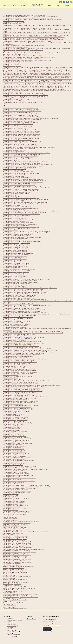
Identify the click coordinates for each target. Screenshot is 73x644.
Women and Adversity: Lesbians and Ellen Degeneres (16, 490)
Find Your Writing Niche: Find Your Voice (13, 462)
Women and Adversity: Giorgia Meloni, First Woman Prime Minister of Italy (21, 136)
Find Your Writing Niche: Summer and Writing (14, 540)
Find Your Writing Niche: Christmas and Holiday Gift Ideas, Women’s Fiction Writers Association (26, 485)
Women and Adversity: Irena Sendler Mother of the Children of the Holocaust (21, 214)
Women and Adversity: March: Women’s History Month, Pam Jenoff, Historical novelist (23, 154)
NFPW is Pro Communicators (10, 520)
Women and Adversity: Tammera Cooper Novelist (15, 276)
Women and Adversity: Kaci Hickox (11, 495)
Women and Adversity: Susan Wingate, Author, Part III (16, 249)
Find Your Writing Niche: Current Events (13, 445)
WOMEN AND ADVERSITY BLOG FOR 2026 (13, 24)
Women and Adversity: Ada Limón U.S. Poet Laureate (16, 101)
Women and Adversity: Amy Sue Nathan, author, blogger (16, 394)
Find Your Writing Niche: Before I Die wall (13, 433)
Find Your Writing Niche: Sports (11, 497)
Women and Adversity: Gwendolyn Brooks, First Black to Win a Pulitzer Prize (21, 191)
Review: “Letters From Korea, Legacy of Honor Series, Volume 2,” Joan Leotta (21, 594)
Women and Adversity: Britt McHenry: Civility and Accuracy (17, 458)
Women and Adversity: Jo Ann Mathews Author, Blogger (16, 265)
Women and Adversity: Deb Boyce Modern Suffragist (15, 239)
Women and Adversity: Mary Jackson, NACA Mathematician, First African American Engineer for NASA (27, 349)
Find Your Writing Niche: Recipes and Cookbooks (15, 436)
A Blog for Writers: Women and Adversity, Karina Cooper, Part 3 (18, 545)
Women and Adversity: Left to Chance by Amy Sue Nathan (17, 321)
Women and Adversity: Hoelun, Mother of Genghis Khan (16, 215)
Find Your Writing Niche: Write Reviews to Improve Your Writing (18, 468)
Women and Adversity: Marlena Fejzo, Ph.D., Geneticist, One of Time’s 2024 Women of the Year (25, 95)
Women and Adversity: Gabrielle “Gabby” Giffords (15, 358)
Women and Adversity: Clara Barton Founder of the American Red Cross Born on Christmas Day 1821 (27, 231)
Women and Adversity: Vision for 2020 (12, 268)
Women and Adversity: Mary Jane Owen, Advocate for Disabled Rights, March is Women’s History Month (28, 18)
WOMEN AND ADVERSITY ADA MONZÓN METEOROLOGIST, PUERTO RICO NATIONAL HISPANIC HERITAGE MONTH (31, 38)
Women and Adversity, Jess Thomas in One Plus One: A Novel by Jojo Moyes (21, 522)
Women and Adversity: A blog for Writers (13, 591)
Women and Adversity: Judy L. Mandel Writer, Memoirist (16, 284)
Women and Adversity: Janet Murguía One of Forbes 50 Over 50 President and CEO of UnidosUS (26, 96)
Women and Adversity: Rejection (11, 510)
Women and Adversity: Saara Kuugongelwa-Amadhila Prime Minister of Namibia (22, 141)
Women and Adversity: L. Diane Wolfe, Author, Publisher (16, 263)
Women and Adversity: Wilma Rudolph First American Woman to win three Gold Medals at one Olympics (28, 188)
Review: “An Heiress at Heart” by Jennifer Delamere (15, 596)
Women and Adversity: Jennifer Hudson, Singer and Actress (17, 407)
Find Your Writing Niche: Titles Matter (12, 565)
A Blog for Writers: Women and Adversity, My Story (15, 539)
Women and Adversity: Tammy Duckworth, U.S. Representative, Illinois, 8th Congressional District (26, 487)
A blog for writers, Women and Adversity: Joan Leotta (16, 580)
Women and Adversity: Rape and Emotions (13, 484)
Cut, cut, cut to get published (10, 517)
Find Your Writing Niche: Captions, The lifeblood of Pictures (17, 529)
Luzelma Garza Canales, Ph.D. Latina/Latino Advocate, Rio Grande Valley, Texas (22, 237)
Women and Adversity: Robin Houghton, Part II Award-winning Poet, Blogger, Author (23, 289)
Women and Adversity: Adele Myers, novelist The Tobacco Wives (18, 127)
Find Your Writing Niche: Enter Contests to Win (14, 471)
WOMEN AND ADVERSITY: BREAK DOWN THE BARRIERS (17, 324)
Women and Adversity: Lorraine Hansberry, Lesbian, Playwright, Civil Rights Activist (23, 94)
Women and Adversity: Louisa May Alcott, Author (15, 327)
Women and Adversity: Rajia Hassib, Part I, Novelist (15, 260)
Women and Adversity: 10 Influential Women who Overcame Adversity (20, 478)
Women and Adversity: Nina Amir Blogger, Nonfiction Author (17, 285)
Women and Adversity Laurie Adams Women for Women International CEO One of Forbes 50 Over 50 (27, 28)
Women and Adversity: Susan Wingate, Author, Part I (15, 252)
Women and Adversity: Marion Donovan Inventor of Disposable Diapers (20, 115)
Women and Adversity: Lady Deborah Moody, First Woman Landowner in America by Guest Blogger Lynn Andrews (30, 288)
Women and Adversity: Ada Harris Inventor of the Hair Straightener (19, 121)
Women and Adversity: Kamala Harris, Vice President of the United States (20, 156)
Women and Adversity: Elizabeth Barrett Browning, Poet (16, 323)
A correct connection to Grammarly (12, 429)
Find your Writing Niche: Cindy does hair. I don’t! (15, 558)
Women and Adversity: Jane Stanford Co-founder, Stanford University (20, 334)
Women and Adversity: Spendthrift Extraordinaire (15, 501)
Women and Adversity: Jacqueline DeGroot (13, 585)
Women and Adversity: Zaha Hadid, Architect (14, 320)
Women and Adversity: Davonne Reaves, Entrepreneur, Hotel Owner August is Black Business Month (27, 41)
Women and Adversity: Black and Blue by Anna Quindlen (16, 513)
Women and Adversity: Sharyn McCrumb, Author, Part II (16, 271)
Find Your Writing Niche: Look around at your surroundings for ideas (19, 552)
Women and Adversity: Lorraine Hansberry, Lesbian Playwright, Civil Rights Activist (23, 109)
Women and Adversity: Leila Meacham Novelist (14, 278)
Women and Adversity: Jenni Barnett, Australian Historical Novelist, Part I (20, 282)
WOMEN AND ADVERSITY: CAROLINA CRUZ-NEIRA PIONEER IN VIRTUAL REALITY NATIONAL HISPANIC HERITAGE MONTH (33, 40)
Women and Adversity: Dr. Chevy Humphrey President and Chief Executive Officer (23, 56)
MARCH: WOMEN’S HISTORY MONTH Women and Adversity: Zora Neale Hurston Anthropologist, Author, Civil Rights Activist (33, 331)
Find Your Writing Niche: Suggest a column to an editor (16, 474)
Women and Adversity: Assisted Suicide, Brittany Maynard (17, 493)
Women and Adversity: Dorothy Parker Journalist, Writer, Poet (18, 345)
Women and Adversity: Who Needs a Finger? (13, 449)
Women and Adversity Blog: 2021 (11, 230)
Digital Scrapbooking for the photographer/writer (15, 600)
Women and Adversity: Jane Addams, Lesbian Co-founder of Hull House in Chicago (23, 111)
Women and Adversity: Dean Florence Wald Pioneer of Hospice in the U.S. (20, 382)
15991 (4, 51)
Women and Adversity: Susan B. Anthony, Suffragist (15, 336)
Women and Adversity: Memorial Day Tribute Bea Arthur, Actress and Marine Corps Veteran (25, 397)
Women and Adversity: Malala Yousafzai (12, 504)
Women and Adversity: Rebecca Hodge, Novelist (14, 262)
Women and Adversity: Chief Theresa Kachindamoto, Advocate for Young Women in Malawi (25, 212)
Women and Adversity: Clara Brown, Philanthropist (15, 218)
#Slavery (9, 623)
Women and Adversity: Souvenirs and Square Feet (15, 452)
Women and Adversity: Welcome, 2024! (12, 125)
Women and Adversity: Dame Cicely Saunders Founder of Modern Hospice (21, 384)
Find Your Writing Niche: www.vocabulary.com (14, 459)
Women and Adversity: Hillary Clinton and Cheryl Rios (16, 455)
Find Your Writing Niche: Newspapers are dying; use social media (18, 439)
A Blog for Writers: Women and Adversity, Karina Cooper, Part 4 (18, 542)
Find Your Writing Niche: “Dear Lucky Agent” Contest (16, 506)
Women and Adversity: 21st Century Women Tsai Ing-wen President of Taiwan (21, 163)
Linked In (68, 2)
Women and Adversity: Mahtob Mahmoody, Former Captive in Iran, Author (21, 405)
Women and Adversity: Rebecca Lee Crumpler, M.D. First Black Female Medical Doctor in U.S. (25, 204)
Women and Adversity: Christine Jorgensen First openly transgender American (22, 308)
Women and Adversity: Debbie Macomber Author (15, 340)
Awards (49, 5)
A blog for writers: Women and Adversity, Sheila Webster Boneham (19, 567)
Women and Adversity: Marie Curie (11, 197)
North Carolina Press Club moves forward (13, 533)
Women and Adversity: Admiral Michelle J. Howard (15, 201)
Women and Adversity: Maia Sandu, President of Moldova (17, 143)
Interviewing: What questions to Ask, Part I (13, 571)
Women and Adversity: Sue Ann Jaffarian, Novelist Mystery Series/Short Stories (22, 242)
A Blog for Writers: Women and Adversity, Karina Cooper (16, 551)
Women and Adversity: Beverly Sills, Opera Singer (15, 326)
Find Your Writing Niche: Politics (11, 494)
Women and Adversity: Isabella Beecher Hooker (14, 210)
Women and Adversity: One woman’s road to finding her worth (18, 475)
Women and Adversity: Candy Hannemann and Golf (15, 420)
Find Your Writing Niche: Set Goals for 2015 (13, 479)
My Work (23, 5)
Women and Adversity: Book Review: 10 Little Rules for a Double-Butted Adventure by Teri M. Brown (27, 60)
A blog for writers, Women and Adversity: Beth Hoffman (16, 587)
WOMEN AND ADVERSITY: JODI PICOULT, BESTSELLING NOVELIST (19, 269)
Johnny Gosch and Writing (9, 593)
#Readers (9, 622)
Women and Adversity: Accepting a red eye (13, 434)
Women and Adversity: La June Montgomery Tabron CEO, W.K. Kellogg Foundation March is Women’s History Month (31, 17)
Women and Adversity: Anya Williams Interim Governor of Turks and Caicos (21, 146)
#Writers (9, 629)
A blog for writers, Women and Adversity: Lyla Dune (15, 572)
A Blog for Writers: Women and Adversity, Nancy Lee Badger (17, 562)
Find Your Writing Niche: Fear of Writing (13, 530)
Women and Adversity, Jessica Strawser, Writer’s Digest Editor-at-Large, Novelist (22, 342)
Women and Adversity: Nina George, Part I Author (15, 257)
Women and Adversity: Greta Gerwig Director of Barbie (16, 99)
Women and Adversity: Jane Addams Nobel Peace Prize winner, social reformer (22, 311)
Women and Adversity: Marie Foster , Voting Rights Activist (17, 207)
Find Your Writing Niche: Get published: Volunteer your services (18, 511)
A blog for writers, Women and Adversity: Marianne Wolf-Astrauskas (19, 588)
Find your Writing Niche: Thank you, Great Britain (15, 538)
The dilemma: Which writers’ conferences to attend (15, 609)
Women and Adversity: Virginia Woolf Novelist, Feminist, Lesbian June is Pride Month (23, 50)
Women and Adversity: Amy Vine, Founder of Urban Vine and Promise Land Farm (22, 120)
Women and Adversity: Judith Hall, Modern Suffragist (16, 244)
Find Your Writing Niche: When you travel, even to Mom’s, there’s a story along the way (24, 549)
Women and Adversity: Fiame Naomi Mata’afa (14, 176)
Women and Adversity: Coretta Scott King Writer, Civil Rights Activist (19, 371)
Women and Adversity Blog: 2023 (11, 160)
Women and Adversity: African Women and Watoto (15, 472)
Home (5, 5)
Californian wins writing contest (11, 519)
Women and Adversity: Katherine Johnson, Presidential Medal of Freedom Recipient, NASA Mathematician (28, 352)
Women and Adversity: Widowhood (11, 507)
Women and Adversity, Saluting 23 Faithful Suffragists (16, 246)
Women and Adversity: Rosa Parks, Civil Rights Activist (16, 226)
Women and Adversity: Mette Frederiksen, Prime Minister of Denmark (20, 172)
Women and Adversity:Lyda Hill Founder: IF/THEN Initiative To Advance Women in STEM (24, 15)
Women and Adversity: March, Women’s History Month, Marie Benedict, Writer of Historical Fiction (27, 153)
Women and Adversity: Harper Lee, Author (13, 404)
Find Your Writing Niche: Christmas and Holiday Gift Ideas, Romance (19, 488)
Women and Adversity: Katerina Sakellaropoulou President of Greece (19, 157)
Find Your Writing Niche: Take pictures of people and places (17, 543)
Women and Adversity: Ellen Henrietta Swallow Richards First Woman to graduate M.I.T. (24, 137)
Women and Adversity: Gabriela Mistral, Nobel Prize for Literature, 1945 (20, 398)
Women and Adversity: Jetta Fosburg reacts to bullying (16, 498)
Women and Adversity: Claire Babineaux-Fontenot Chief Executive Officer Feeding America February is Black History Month (33, 20)
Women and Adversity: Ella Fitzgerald (12, 205)
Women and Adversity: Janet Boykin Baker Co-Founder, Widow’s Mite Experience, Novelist (24, 300)
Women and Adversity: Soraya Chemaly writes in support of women (19, 481)
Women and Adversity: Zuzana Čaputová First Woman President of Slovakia (21, 138)
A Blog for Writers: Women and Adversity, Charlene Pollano (17, 559)
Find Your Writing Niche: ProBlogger (12, 426)
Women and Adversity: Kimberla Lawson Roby (14, 414)
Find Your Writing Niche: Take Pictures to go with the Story (17, 523)
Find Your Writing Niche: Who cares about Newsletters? (16, 453)
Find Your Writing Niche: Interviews (12, 416)
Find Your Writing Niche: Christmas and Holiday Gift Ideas (17, 491)
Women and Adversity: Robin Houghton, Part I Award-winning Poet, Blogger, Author (23, 291)
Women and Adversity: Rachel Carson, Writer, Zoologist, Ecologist (19, 360)
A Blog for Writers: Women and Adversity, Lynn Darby (16, 553)
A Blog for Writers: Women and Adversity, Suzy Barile (16, 417)
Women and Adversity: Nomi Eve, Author (13, 379)
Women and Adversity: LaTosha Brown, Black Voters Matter (17, 62)
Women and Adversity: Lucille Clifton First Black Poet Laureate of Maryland (21, 198)
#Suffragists (13, 636)
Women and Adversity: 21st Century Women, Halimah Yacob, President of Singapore (23, 179)
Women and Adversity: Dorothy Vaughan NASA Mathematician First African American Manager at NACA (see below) (30, 350)
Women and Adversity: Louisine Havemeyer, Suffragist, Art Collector (19, 228)
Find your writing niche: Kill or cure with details (14, 514)
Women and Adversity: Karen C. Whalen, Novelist (15, 128)
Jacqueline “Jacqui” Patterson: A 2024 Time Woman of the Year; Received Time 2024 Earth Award (26, 98)
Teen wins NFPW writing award (10, 516)
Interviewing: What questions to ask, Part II (13, 568)
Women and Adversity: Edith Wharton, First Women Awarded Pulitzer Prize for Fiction (24, 353)
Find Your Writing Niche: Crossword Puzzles (14, 424)
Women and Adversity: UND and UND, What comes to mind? (17, 178)
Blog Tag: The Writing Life (9, 535)
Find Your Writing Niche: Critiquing (11, 477)
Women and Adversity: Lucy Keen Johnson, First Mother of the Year (19, 149)
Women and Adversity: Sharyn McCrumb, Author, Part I (16, 272)
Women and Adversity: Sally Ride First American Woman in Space (19, 356)
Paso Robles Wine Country (9, 604)
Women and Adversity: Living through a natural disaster (16, 221)
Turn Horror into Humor (9, 575)
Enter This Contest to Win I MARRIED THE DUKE (15, 527)
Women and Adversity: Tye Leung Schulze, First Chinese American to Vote (21, 208)
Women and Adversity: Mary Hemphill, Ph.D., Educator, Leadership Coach (21, 123)
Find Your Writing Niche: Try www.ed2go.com (14, 561)
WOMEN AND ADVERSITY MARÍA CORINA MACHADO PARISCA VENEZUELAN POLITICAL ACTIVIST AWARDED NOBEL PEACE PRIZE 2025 (36, 35)
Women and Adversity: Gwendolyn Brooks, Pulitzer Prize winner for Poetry (21, 401)
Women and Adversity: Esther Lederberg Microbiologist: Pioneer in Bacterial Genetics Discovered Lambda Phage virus (31, 118)
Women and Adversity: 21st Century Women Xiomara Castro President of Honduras (23, 166)
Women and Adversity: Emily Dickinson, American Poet (16, 400)
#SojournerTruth (11, 624)
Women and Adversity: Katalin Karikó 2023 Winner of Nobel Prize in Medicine (21, 134)
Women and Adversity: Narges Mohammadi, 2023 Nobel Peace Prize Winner (21, 133)
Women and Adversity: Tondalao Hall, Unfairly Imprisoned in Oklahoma (20, 224)
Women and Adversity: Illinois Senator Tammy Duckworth (17, 307)
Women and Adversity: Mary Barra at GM (13, 427)
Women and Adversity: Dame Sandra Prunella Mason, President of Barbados (21, 173)
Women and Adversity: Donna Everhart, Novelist (14, 150)
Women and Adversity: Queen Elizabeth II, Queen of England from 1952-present (22, 186)
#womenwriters (11, 627)
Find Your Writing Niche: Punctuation (12, 564)
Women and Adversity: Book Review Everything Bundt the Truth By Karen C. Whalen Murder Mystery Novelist (29, 57)
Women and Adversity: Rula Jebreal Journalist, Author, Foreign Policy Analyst (21, 390)
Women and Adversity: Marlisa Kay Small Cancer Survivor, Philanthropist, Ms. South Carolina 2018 (26, 305)
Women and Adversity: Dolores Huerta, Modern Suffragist (17, 236)
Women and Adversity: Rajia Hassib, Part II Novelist (15, 259)
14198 (4, 104)
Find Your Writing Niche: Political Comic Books (14, 450)
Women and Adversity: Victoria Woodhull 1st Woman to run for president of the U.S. (23, 391)
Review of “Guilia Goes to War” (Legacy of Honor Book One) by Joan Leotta (21, 597)
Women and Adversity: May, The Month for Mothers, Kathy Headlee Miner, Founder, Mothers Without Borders (29, 147)
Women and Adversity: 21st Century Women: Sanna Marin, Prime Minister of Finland (23, 182)
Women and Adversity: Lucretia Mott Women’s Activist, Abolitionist (19, 339)
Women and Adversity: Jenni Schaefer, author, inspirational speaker (19, 403)
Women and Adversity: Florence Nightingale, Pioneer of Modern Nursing (20, 362)
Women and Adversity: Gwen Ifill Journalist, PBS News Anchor (18, 376)
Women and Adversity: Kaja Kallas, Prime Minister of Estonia (17, 159)
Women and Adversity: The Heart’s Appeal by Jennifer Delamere (18, 318)
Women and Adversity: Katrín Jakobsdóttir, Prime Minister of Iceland (19, 168)
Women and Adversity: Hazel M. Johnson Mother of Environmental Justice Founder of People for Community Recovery (31, 211)
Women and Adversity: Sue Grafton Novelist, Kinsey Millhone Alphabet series (21, 304)
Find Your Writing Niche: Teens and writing (13, 503)
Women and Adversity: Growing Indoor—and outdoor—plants (18, 443)
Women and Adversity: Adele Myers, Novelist (14, 152)
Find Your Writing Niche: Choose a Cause (13, 500)
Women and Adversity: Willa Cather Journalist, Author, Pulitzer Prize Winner (21, 346)
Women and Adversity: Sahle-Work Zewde (13, 170)
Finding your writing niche (9, 606)
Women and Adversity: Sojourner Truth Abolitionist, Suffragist (18, 234)
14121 (4, 105)
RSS (71, 2)
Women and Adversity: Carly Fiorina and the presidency (16, 437)
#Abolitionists (10, 619)
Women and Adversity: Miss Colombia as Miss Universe (16, 411)
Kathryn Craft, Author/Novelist (10, 375)
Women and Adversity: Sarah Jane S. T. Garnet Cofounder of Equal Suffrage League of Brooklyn (26, 199)
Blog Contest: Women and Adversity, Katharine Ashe (15, 524)
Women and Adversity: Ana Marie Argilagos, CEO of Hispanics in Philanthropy (22, 59)
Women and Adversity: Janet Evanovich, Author (14, 275)
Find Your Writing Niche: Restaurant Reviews (14, 442)
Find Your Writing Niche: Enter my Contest (13, 526)
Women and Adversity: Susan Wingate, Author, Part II (16, 250)
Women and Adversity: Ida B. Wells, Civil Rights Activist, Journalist (19, 223)
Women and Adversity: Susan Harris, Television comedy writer (18, 317)
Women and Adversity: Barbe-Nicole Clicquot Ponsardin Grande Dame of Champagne (23, 46)
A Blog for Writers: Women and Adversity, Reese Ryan (16, 536)
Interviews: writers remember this (11, 581)
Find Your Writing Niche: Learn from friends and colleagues (17, 555)
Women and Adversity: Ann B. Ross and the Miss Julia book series (18, 461)
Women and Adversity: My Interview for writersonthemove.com (18, 124)
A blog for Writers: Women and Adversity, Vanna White (16, 582)
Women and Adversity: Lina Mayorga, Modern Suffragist (16, 243)
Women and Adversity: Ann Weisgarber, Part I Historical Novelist (19, 298)
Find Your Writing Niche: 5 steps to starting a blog (15, 508)
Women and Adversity (12, 635)
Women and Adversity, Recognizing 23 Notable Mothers (16, 255)
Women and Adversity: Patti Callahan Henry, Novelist (16, 47)
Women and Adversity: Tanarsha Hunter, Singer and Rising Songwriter (20, 295)
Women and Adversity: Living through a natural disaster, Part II (18, 220)
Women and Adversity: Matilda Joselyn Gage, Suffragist (16, 175)
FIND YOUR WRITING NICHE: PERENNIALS (13, 421)
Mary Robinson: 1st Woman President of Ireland (14, 366)
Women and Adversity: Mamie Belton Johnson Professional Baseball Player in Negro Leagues (25, 313)
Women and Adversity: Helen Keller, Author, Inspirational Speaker (19, 395)
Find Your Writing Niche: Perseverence (12, 448)
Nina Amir (9, 633)
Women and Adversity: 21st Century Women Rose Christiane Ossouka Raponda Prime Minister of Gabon (28, 165)
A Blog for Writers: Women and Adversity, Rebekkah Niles (17, 556)
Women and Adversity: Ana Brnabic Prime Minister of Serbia (17, 140)
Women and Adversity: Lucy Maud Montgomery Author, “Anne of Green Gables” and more (24, 359)
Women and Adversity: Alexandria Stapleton (14, 21)
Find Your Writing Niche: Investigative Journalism (15, 482)
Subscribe (47, 629)
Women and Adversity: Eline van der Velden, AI (14, 22)
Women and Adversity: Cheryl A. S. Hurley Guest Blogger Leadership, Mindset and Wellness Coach (26, 279)
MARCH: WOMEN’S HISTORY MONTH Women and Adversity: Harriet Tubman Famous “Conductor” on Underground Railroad (33, 333)
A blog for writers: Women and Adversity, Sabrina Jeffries (17, 569)
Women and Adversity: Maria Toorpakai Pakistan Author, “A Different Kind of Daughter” (24, 387)
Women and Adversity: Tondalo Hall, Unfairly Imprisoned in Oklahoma (20, 466)
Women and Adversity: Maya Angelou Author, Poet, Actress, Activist (19, 192)
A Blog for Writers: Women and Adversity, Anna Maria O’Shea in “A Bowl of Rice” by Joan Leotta (25, 532)
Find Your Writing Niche (13, 632)
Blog (58, 5)
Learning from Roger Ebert (9, 607)
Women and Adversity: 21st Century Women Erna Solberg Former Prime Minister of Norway (25, 162)
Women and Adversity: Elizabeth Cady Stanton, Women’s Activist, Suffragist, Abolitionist (24, 337)
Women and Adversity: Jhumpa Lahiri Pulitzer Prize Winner (17, 363)
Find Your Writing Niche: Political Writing (13, 413)
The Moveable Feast (8, 601)
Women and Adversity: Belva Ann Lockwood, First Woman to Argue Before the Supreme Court (25, 202)
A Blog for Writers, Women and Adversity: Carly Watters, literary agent (20, 590)
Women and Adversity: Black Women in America (14, 464)
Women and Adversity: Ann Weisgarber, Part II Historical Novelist (19, 297)
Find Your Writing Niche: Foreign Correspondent (15, 419)
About (14, 5)
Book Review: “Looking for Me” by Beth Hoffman (15, 603)
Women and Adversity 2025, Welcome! (12, 66)
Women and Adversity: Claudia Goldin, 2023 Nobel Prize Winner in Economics (21, 131)
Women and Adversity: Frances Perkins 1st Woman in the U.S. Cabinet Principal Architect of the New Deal (28, 381)
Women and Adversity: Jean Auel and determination (15, 432)
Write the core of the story (9, 574)
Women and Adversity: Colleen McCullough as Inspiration (17, 440)
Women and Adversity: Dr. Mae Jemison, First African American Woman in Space (22, 355)
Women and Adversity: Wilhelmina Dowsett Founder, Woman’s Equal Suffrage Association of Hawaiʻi (27, 233)
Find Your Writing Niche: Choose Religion (13, 465)
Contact (67, 5)
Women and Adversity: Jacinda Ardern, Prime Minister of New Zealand (20, 183)
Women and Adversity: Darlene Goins (12, 63)
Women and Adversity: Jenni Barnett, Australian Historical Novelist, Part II (21, 281)
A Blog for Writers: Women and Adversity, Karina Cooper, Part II (18, 548)
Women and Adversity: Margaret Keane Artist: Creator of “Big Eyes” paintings (21, 117)
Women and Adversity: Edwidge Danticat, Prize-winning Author (18, 253)
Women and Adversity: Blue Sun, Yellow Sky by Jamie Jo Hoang (18, 408)
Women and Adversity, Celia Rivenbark (12, 584)
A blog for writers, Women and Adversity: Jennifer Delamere (17, 577)
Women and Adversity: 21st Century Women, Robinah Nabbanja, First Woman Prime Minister (25, 181)
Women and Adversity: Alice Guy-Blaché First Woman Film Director (19, 112)
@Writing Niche (11, 630)
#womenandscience (12, 626)
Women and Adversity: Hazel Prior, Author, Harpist (15, 266)
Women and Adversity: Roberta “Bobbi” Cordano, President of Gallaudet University (23, 102)
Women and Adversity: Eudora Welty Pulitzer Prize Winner (17, 365)
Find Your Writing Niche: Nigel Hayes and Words (14, 456)
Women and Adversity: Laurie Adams (12, 64)
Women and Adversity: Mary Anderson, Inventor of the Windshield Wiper (20, 108)
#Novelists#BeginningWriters (14, 620)
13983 (4, 107)
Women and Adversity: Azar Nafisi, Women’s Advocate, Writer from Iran (20, 372)
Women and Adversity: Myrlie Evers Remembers (14, 446)
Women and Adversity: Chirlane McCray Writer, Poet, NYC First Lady (19, 392)
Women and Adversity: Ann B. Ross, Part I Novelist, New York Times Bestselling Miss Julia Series (26, 294)
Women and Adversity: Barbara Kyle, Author (13, 240)
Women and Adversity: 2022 (10, 195)
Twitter (61, 2)
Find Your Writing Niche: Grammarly (12, 430)
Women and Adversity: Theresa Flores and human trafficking (17, 423)
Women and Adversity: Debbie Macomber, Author (15, 368)
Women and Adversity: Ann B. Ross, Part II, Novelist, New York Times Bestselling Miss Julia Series (26, 292)
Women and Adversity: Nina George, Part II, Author (15, 256)
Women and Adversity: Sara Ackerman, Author (14, 286)
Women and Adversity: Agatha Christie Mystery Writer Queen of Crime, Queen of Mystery (24, 343)
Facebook (64, 2)
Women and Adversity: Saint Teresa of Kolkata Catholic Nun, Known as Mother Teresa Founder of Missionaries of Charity (32, 385)
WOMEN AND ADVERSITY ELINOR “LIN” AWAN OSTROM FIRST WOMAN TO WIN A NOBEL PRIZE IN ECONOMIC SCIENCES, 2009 (34, 37)
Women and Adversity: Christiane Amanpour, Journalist (16, 194)
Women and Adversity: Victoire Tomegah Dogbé (14, 169)
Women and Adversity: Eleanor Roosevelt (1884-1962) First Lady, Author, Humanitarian (23, 388)
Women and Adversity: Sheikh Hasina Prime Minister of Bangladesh (19, 185)
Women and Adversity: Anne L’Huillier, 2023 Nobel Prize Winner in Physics (21, 130)
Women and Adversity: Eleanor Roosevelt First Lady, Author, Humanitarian (21, 189)
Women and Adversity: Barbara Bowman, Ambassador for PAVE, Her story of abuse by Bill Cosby (26, 469)
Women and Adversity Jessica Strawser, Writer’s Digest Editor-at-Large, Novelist (22, 347)
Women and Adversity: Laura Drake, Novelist (14, 273)
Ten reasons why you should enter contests (13, 598)
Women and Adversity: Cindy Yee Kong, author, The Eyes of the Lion (19, 410)
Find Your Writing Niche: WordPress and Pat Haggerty (16, 546)
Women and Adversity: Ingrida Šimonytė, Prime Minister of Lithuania (20, 144)
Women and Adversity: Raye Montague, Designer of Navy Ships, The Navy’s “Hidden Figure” (25, 310)
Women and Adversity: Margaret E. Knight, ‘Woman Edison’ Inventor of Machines (22, 114)
